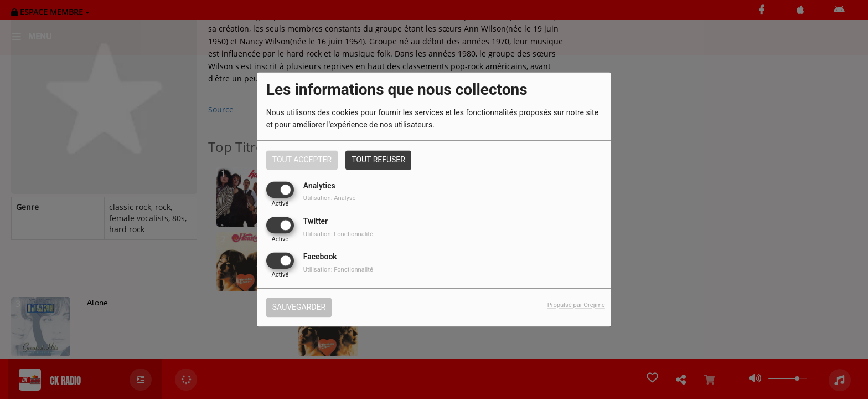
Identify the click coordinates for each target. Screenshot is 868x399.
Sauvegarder (299, 308)
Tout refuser (378, 160)
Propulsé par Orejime (576, 306)
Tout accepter (302, 160)
